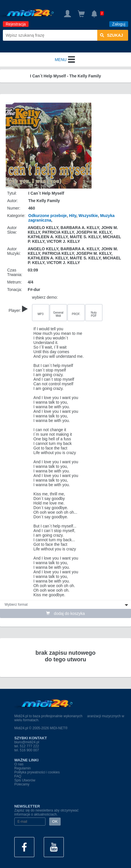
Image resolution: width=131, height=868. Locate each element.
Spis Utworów (25, 780)
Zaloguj (119, 24)
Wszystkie (88, 216)
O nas (19, 764)
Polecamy (22, 784)
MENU (65, 60)
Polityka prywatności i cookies (37, 772)
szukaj (112, 35)
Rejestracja (16, 24)
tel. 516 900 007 (27, 750)
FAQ (18, 776)
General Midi (58, 314)
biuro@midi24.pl (27, 742)
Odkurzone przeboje (48, 216)
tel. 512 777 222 (27, 746)
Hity (73, 216)
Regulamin (22, 768)
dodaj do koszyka (65, 613)
